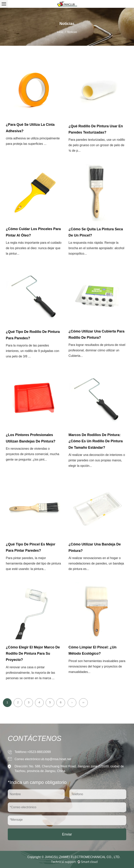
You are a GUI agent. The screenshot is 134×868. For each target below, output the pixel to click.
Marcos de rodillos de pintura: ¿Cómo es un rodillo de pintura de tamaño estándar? (96, 441)
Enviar (67, 834)
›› (83, 702)
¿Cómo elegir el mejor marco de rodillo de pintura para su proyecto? (33, 654)
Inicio (60, 32)
